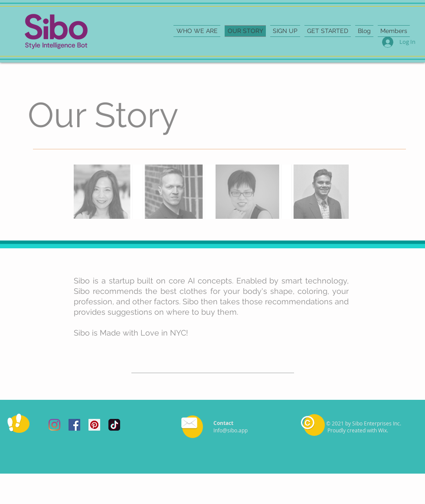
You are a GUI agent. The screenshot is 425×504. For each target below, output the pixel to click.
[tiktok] (114, 425)
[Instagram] (54, 425)
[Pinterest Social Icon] (94, 425)
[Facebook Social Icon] (74, 425)
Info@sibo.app (230, 430)
